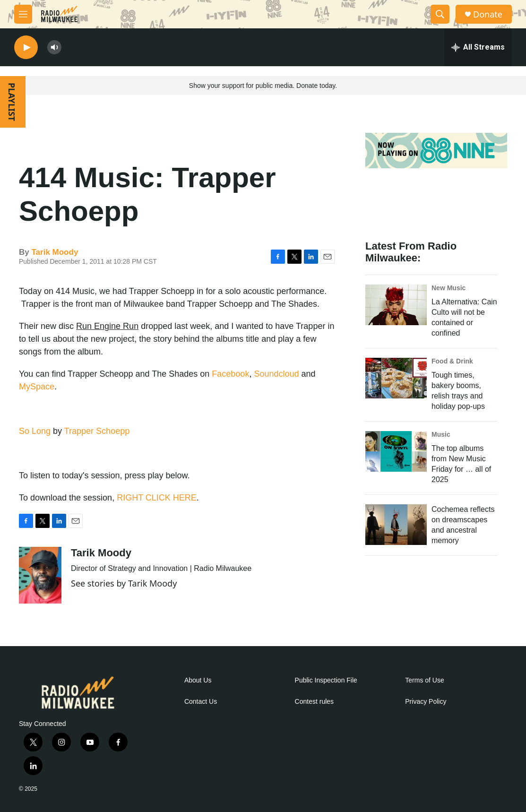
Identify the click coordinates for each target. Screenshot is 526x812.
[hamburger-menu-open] (23, 14)
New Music (448, 288)
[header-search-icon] (440, 14)
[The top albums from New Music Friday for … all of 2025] (396, 451)
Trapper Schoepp (97, 431)
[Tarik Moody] (40, 575)
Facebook (230, 374)
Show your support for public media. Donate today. (263, 86)
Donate (488, 14)
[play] (26, 48)
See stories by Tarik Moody (124, 583)
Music (441, 434)
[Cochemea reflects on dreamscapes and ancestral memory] (396, 525)
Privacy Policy (426, 702)
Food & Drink (452, 361)
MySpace (37, 387)
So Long (35, 431)
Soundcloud (276, 374)
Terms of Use (424, 680)
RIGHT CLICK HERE (157, 498)
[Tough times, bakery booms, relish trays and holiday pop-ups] (396, 378)
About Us (198, 680)
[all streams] (478, 47)
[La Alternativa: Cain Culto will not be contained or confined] (396, 305)
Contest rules (314, 702)
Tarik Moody (55, 252)
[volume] (54, 48)
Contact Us (201, 702)
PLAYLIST (12, 102)
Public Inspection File (326, 680)
